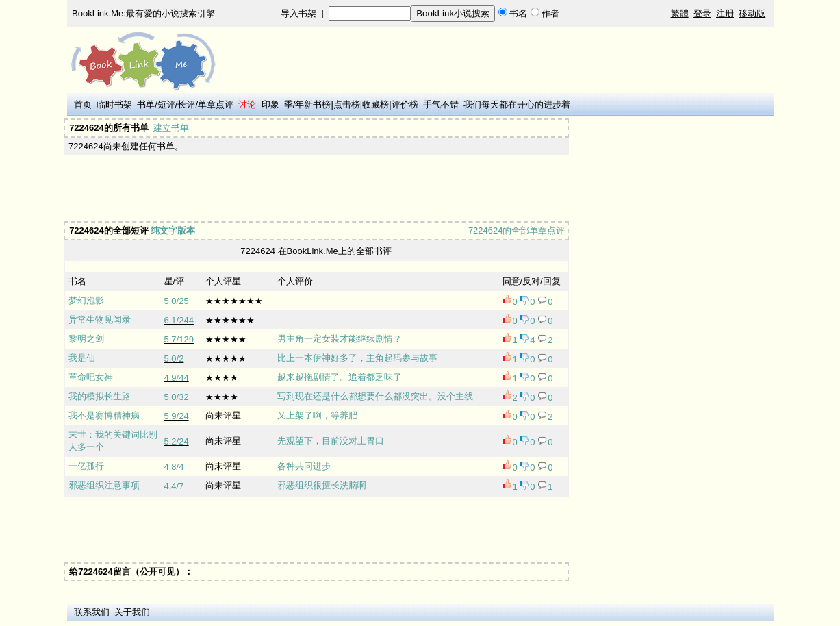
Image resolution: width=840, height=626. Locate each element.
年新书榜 (313, 104)
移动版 (752, 13)
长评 (186, 104)
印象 (270, 104)
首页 (83, 104)
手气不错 (441, 104)
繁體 (680, 13)
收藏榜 (376, 104)
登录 (702, 13)
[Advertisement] (315, 188)
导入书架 (298, 13)
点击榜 (347, 104)
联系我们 (92, 612)
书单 (146, 104)
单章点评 (216, 104)
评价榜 (405, 104)
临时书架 (114, 104)
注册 (725, 13)
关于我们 (132, 612)
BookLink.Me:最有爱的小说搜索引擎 (143, 13)
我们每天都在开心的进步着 (517, 104)
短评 (166, 104)
